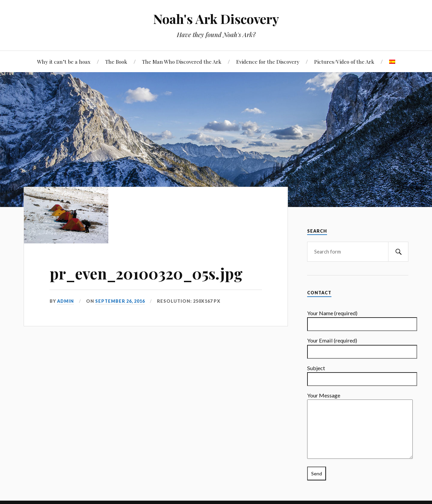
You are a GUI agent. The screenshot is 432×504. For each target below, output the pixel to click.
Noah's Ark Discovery (216, 19)
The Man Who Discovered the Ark (182, 62)
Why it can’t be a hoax (64, 62)
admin (65, 301)
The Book (116, 62)
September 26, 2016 (120, 301)
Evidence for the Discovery (268, 62)
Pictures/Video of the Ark (344, 62)
